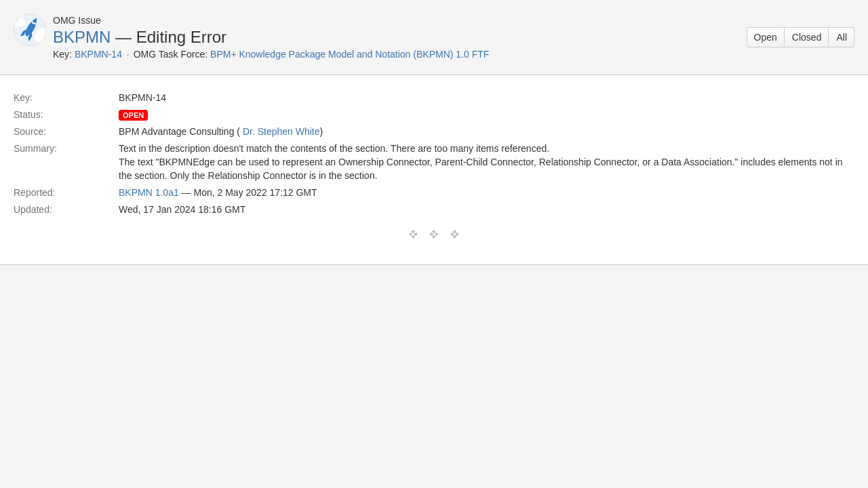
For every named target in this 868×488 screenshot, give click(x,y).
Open (766, 37)
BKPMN (82, 37)
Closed (807, 37)
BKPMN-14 (98, 54)
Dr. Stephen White (281, 131)
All (842, 37)
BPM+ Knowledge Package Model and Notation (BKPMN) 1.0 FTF (350, 54)
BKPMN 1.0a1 (149, 192)
